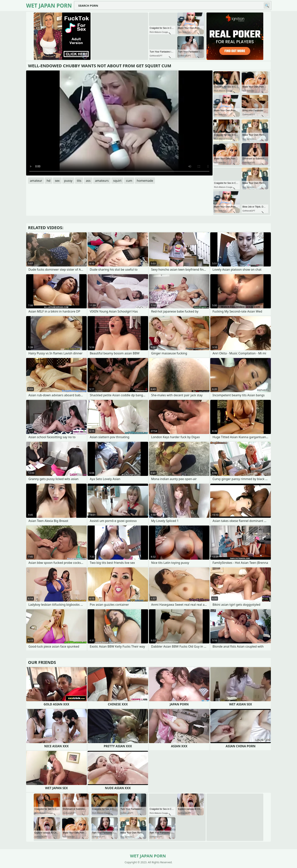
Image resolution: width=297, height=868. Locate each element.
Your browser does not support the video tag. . (119, 123)
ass (88, 181)
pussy (68, 181)
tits (79, 181)
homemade (145, 181)
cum (129, 181)
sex (57, 181)
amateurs (102, 181)
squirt (117, 181)
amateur (36, 181)
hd (48, 181)
